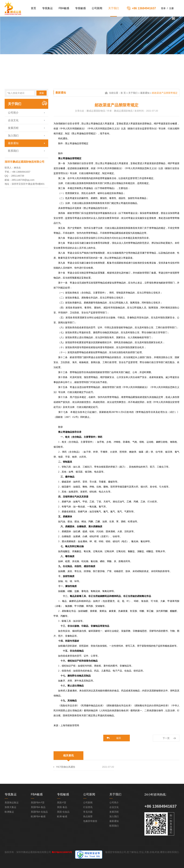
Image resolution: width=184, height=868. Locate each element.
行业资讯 (88, 807)
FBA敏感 (64, 8)
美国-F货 (62, 803)
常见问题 (88, 812)
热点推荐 (88, 816)
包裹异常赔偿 (90, 821)
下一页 (166, 738)
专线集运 (47, 8)
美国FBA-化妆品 (39, 812)
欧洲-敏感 (62, 816)
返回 (119, 738)
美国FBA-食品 (38, 807)
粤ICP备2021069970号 (62, 852)
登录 (163, 8)
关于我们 (114, 8)
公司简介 (13, 113)
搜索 (42, 93)
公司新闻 (97, 8)
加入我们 (13, 136)
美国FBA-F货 (38, 803)
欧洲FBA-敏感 (38, 816)
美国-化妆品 (63, 812)
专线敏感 (80, 8)
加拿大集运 (10, 807)
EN (178, 18)
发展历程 (13, 128)
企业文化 (13, 120)
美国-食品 (62, 807)
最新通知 (13, 143)
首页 (33, 8)
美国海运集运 (12, 803)
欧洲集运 (9, 812)
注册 (171, 8)
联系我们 (13, 151)
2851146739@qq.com (23, 180)
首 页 (123, 93)
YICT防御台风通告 (66, 767)
